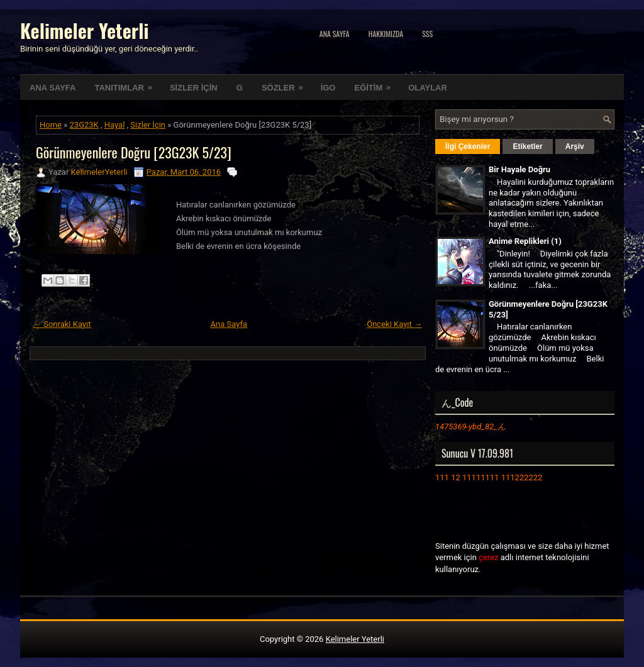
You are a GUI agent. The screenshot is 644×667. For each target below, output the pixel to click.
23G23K (84, 125)
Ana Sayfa (335, 34)
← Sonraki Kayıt (62, 324)
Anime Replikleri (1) (525, 241)
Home (51, 125)
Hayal (115, 125)
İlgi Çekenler (468, 146)
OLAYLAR (428, 88)
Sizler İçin (148, 125)
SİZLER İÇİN (194, 88)
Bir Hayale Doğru (519, 169)
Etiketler (527, 146)
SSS (427, 34)
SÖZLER (286, 84)
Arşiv (575, 146)
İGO (328, 88)
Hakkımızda (386, 34)
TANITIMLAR (127, 84)
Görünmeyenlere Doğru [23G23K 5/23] (134, 152)
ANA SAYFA (53, 88)
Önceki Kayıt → (394, 324)
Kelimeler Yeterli (84, 30)
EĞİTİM (376, 84)
